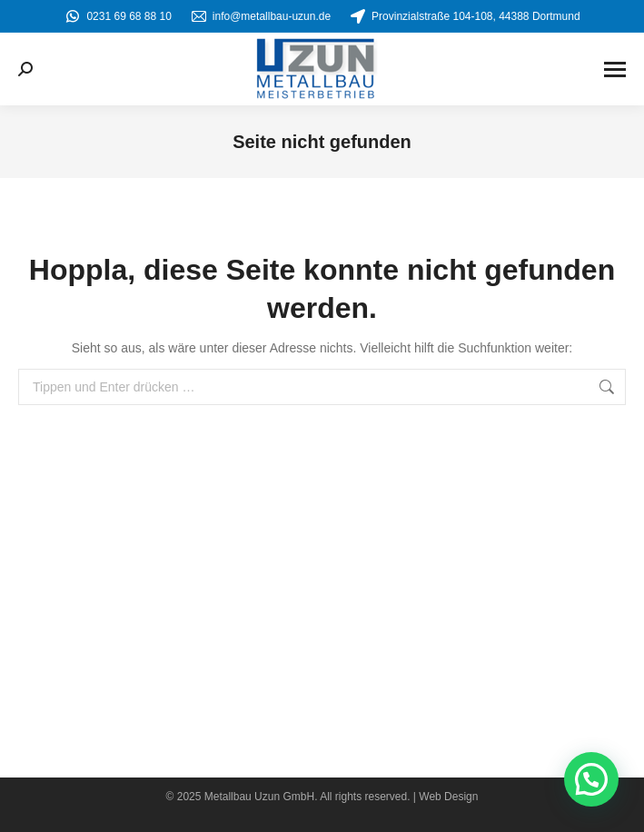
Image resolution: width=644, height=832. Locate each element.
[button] (591, 779)
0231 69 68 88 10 (117, 16)
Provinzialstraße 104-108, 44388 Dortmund (464, 16)
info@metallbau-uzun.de (260, 16)
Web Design (448, 797)
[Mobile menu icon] (615, 69)
